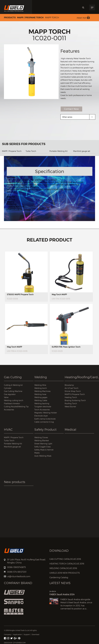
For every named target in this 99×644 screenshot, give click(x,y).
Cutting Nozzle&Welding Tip (16, 407)
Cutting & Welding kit (13, 385)
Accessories (9, 410)
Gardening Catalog (59, 577)
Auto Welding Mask (43, 456)
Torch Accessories (42, 410)
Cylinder (8, 388)
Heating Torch (71, 397)
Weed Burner (70, 407)
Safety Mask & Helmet (44, 450)
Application (18, 634)
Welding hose (40, 394)
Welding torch (41, 388)
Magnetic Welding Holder (46, 413)
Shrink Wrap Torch (73, 391)
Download (35, 634)
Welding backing (42, 403)
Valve (6, 397)
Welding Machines (42, 391)
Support (27, 634)
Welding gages (41, 397)
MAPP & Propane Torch (75, 394)
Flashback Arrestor (12, 403)
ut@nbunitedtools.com (19, 576)
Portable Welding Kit (58, 151)
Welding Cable (41, 400)
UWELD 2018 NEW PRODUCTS (65, 573)
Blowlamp (69, 385)
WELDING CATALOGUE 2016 (63, 568)
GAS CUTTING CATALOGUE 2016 (65, 559)
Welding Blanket (42, 441)
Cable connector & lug (44, 422)
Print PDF (83, 18)
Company (8, 634)
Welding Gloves (41, 437)
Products (10, 18)
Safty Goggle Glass (42, 447)
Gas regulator (10, 394)
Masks (37, 453)
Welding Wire (40, 385)
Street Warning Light (43, 444)
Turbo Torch (31, 151)
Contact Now (71, 109)
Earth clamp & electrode (45, 419)
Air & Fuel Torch (71, 388)
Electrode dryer (41, 416)
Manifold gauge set (82, 151)
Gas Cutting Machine (13, 391)
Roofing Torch (71, 403)
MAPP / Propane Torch (30, 18)
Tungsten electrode (43, 407)
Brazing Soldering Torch (75, 400)
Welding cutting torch (14, 400)
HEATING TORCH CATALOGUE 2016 (67, 564)
